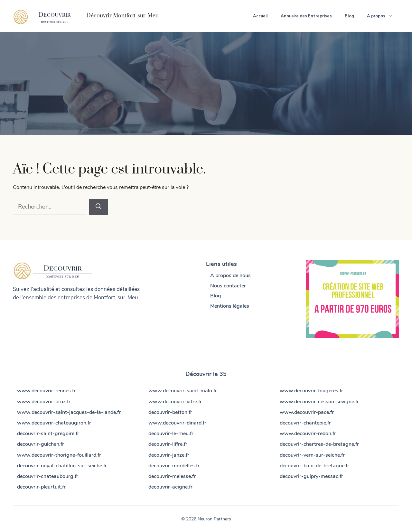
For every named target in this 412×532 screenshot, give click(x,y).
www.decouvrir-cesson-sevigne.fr (319, 402)
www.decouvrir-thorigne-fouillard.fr (59, 455)
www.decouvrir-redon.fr (308, 434)
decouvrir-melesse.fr (172, 476)
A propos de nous (230, 275)
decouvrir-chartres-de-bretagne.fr (319, 444)
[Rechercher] (98, 207)
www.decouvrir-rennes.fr (46, 391)
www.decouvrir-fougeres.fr (311, 391)
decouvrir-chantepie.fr (305, 423)
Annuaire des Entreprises (306, 16)
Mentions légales (230, 306)
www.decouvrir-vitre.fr (175, 402)
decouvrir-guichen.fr (41, 444)
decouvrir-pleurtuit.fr (41, 487)
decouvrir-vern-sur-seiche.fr (312, 455)
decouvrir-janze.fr (169, 455)
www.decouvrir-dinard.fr (177, 423)
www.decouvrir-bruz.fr (44, 402)
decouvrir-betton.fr (170, 412)
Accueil (260, 16)
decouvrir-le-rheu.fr (171, 434)
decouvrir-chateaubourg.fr (48, 476)
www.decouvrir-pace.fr (307, 412)
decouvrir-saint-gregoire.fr (48, 434)
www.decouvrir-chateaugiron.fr (54, 423)
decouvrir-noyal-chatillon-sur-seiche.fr (62, 466)
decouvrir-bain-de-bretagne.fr (314, 466)
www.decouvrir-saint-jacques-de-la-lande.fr (69, 412)
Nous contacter (228, 286)
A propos (383, 16)
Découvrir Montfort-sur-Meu (122, 16)
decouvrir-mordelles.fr (174, 466)
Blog (349, 16)
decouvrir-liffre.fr (168, 444)
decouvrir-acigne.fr (170, 487)
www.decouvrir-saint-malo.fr (183, 391)
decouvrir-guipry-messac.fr (311, 476)
